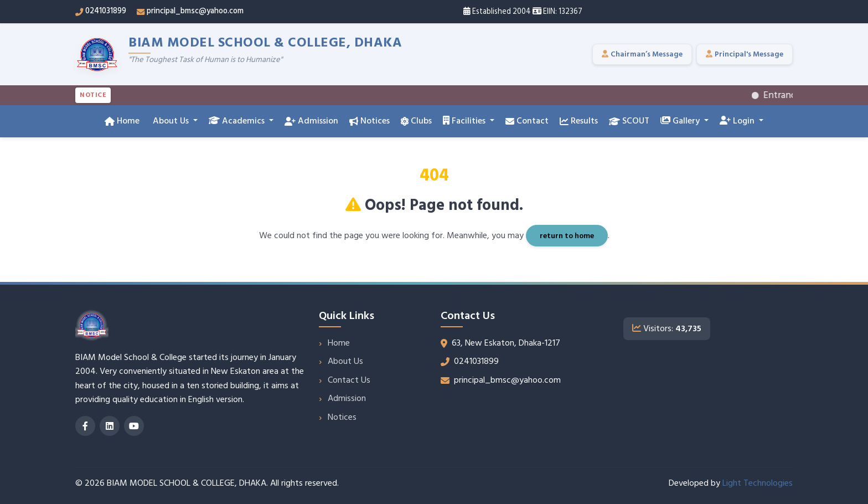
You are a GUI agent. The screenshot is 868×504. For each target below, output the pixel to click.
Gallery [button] (681, 121)
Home (122, 121)
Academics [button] (238, 121)
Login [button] (738, 121)
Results (579, 121)
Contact (527, 121)
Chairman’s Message (642, 54)
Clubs (416, 121)
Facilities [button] (465, 121)
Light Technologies (758, 483)
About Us (345, 361)
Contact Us (349, 380)
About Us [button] (171, 121)
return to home (567, 236)
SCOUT (629, 121)
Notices (370, 121)
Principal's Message (745, 54)
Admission (311, 121)
